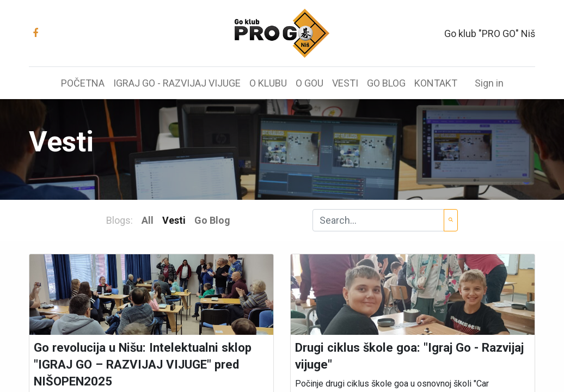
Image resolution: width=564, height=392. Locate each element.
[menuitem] (83, 83)
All (148, 220)
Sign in (489, 83)
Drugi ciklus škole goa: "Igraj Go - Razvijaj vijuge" (409, 356)
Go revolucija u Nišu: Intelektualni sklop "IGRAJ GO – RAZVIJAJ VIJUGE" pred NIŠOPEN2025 (143, 364)
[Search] (451, 220)
